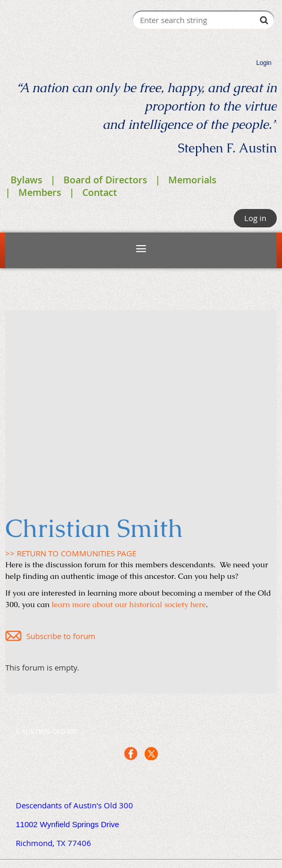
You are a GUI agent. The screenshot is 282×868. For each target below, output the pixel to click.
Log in (255, 218)
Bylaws (26, 180)
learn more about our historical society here (129, 604)
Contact (100, 192)
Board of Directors (105, 180)
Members (40, 192)
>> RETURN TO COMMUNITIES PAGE (71, 553)
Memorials (192, 180)
